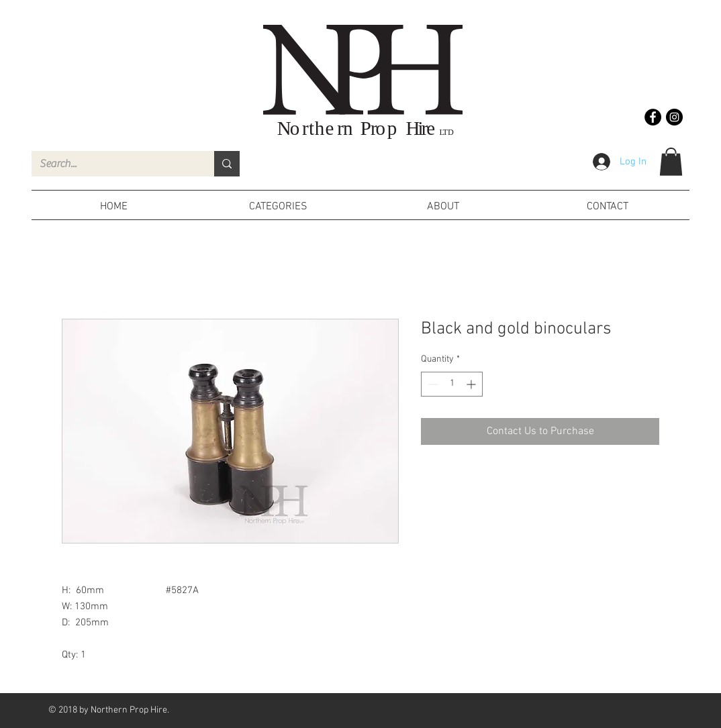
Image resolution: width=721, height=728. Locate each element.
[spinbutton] (452, 384)
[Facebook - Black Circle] (653, 117)
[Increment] (472, 384)
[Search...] (113, 164)
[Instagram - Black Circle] (674, 117)
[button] (671, 162)
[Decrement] (431, 384)
